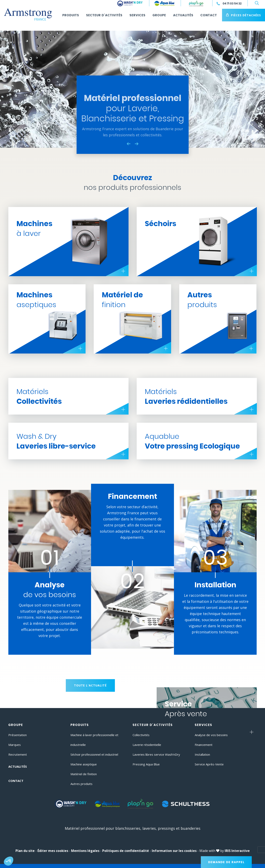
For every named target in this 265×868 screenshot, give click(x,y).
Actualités (183, 15)
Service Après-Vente (209, 764)
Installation (202, 754)
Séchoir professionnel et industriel (94, 754)
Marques (15, 745)
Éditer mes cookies (53, 851)
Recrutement (18, 754)
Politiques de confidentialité (126, 851)
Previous (129, 144)
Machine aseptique (84, 764)
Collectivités (141, 735)
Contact (209, 15)
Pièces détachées (246, 15)
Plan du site (25, 851)
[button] (9, 861)
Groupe (159, 15)
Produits (71, 15)
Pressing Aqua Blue (146, 764)
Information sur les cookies (174, 851)
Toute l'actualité (90, 685)
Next (137, 144)
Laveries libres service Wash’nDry (156, 754)
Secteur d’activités (104, 15)
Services (137, 15)
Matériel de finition (84, 774)
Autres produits (81, 784)
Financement (204, 745)
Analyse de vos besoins (211, 735)
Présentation (18, 735)
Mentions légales (85, 851)
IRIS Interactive (237, 851)
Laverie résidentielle (147, 745)
